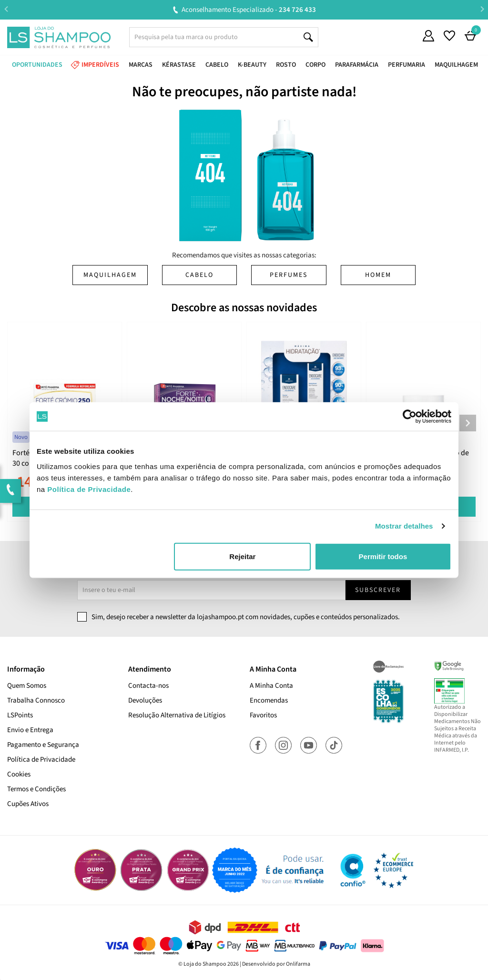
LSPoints (20, 715)
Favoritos (263, 715)
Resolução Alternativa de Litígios (177, 715)
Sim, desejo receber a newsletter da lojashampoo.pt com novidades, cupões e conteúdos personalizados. (246, 617)
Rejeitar (242, 556)
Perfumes (289, 275)
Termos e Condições (36, 789)
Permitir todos (383, 556)
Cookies (19, 774)
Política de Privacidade (41, 760)
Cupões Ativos (28, 804)
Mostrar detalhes (404, 526)
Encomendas (269, 700)
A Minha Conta (271, 686)
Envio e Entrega (30, 730)
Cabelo (199, 275)
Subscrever (378, 590)
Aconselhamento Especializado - (249, 10)
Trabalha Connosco (36, 700)
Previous (6, 9)
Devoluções (145, 700)
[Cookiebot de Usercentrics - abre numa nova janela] (410, 417)
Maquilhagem (110, 275)
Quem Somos (27, 686)
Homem (378, 275)
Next (482, 9)
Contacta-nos (148, 686)
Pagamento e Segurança (43, 745)
